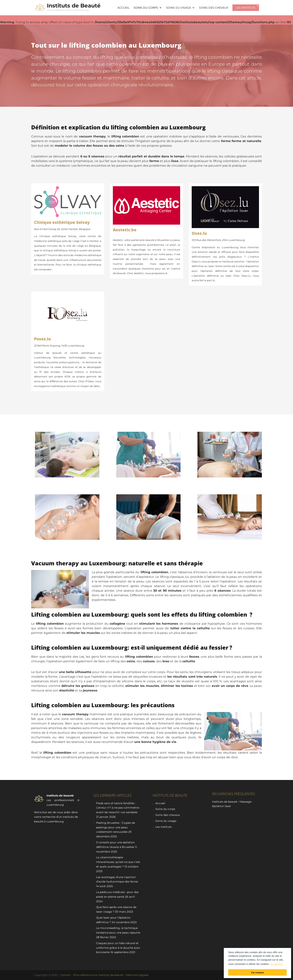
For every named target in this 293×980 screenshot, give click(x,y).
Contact (66, 975)
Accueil (123, 8)
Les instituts (246, 8)
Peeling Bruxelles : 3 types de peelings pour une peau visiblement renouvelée (116, 827)
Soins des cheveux (214, 8)
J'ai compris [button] (257, 972)
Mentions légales (137, 975)
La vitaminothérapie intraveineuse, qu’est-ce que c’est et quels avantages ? (118, 862)
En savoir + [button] (277, 964)
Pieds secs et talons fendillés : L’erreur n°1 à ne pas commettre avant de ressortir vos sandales (118, 808)
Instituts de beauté (225, 802)
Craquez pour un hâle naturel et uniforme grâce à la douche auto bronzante (118, 948)
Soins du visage (179, 8)
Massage (245, 802)
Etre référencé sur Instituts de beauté (98, 975)
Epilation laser (222, 806)
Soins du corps (146, 8)
